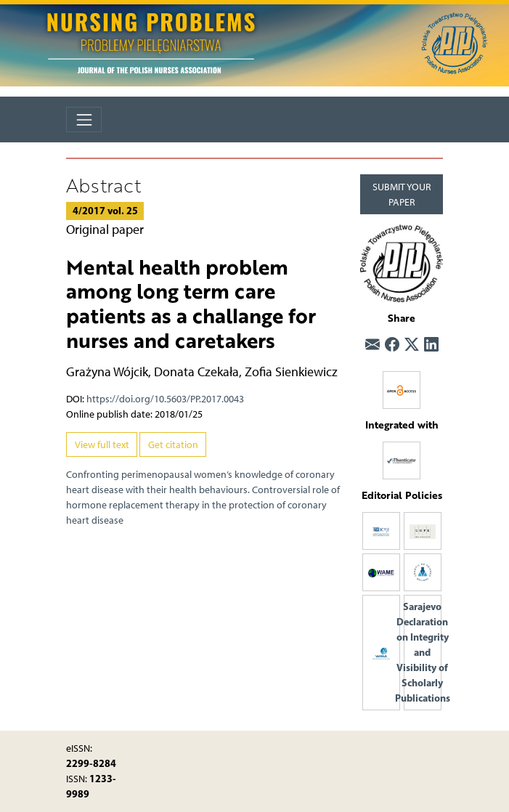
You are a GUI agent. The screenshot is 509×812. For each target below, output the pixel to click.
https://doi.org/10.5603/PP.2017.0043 (165, 399)
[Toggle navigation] (84, 119)
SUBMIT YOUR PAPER (402, 195)
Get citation (173, 445)
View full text (102, 445)
